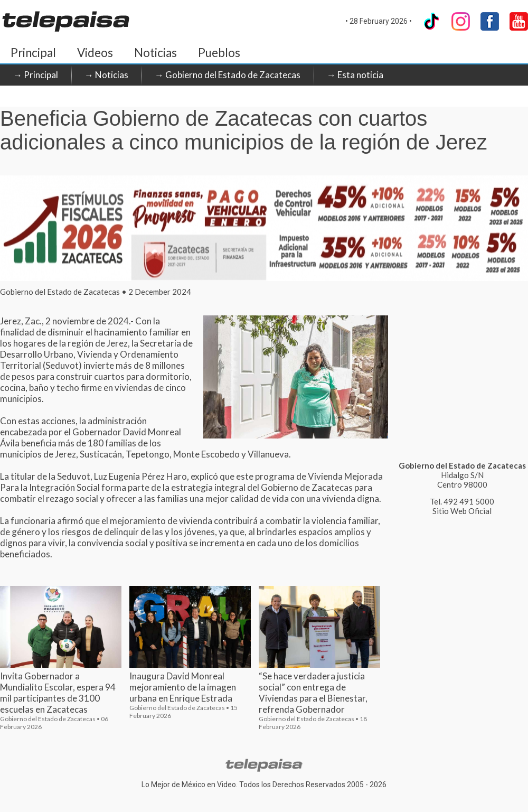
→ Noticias (106, 75)
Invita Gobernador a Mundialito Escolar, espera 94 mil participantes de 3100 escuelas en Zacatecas (58, 693)
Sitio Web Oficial (462, 511)
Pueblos (219, 53)
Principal (33, 53)
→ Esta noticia (355, 75)
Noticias (155, 53)
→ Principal (36, 75)
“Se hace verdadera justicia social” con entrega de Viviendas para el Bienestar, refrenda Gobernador (313, 693)
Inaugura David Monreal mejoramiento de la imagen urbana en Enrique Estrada (183, 687)
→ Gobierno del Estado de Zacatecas (228, 75)
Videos (95, 53)
